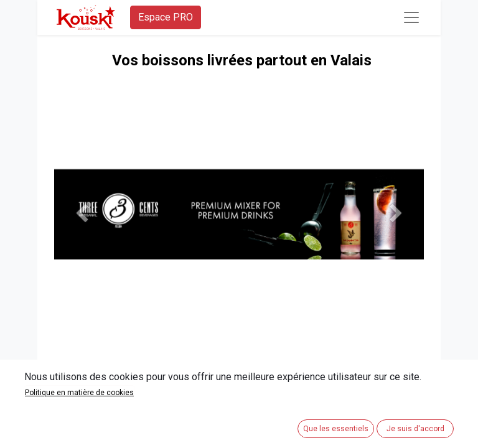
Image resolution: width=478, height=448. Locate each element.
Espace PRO (166, 17)
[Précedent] (82, 214)
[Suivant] (396, 214)
